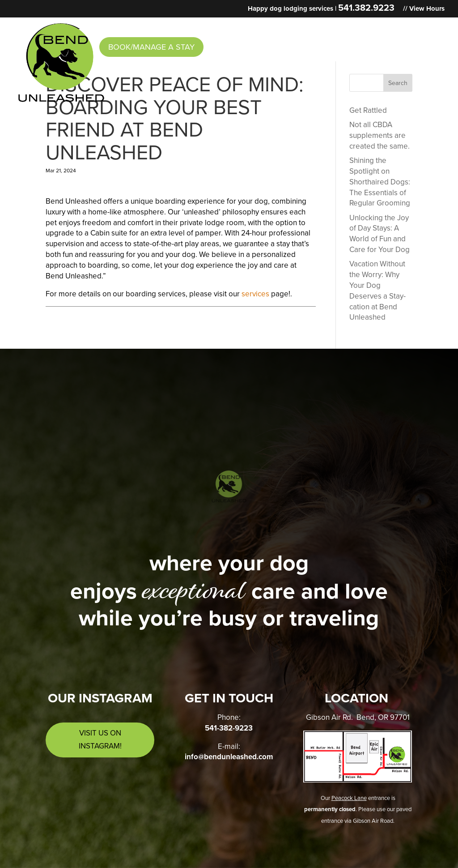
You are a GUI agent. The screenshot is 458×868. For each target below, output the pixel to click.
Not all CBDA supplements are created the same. (380, 135)
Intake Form (302, 28)
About (113, 28)
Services (165, 28)
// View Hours (424, 9)
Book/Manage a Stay (151, 47)
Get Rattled (368, 110)
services (255, 294)
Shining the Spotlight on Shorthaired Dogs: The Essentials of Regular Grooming (380, 182)
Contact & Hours (376, 28)
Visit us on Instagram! (100, 740)
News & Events (234, 28)
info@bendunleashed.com (229, 757)
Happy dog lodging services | (321, 9)
